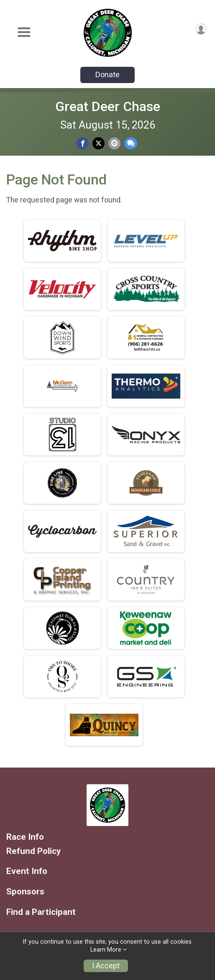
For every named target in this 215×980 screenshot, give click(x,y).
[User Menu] (201, 29)
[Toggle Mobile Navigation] (24, 33)
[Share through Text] (131, 143)
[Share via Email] (114, 143)
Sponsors (25, 892)
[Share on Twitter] (99, 143)
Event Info (27, 871)
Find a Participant (41, 912)
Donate (107, 75)
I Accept (106, 966)
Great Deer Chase (108, 106)
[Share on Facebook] (83, 143)
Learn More (106, 950)
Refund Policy (33, 851)
